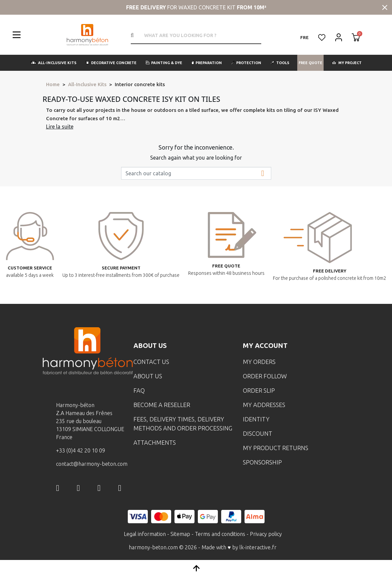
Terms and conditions (220, 534)
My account (265, 345)
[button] (53, 63)
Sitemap (180, 534)
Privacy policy (266, 534)
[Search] (196, 173)
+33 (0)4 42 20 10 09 (81, 450)
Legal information (145, 534)
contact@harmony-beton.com (92, 464)
